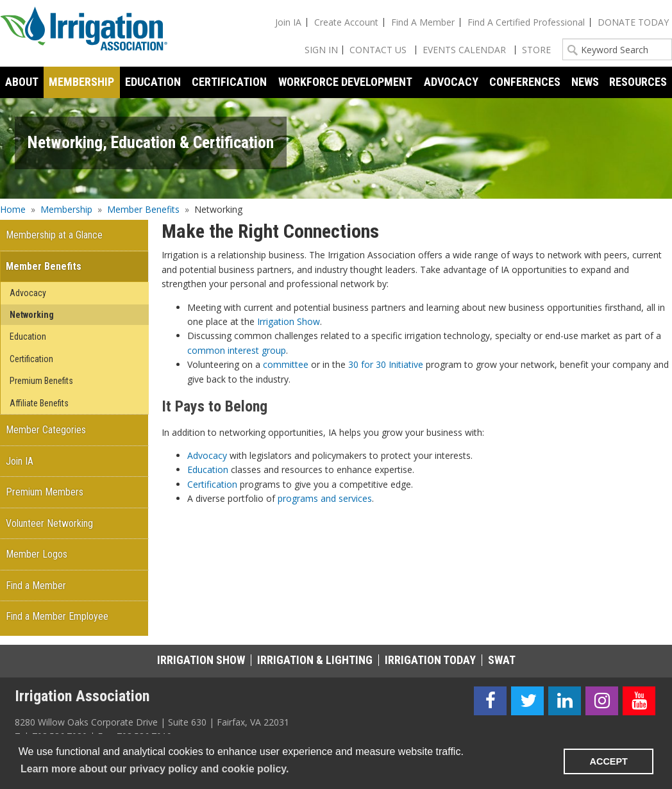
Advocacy (207, 455)
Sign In (321, 50)
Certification (212, 484)
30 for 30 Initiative (386, 364)
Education (208, 469)
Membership (66, 209)
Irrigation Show (289, 321)
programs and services (325, 498)
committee (286, 364)
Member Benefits (143, 209)
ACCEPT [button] (609, 761)
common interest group (237, 350)
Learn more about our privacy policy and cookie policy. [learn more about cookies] (155, 769)
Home (13, 209)
